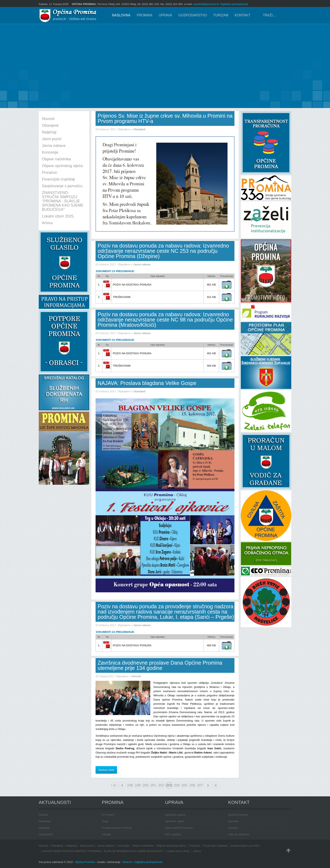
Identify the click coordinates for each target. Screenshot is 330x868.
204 (177, 785)
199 (138, 785)
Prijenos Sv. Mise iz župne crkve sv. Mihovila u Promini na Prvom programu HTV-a (165, 118)
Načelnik (233, 821)
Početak (112, 785)
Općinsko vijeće (175, 821)
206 (192, 785)
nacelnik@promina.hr (206, 4)
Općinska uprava (175, 815)
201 (153, 785)
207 (200, 785)
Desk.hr (127, 862)
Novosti (136, 676)
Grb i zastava (173, 834)
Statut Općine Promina (179, 828)
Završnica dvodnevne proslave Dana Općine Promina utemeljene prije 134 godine (160, 665)
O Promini (108, 815)
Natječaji (44, 828)
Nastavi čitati (106, 770)
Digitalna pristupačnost (234, 4)
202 (161, 785)
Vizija (105, 821)
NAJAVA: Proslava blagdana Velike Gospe (147, 383)
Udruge (106, 834)
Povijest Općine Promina (117, 828)
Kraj (216, 785)
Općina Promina (238, 815)
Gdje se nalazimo (239, 834)
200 (146, 785)
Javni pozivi (46, 834)
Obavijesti (139, 129)
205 (184, 785)
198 (130, 785)
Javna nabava (142, 264)
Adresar (233, 828)
